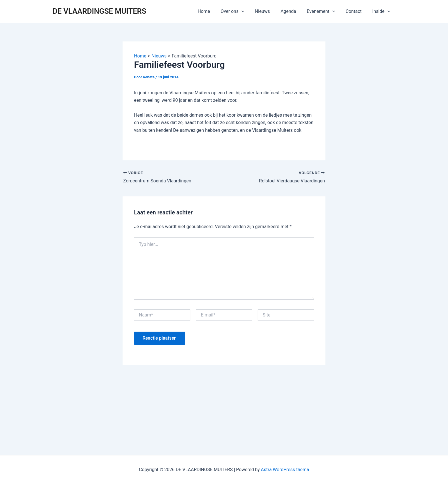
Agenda (294, 11)
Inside (382, 11)
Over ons (241, 11)
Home (214, 11)
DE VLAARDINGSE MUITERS (99, 11)
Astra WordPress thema (285, 470)
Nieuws (269, 11)
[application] (250, 11)
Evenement (325, 11)
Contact (356, 11)
